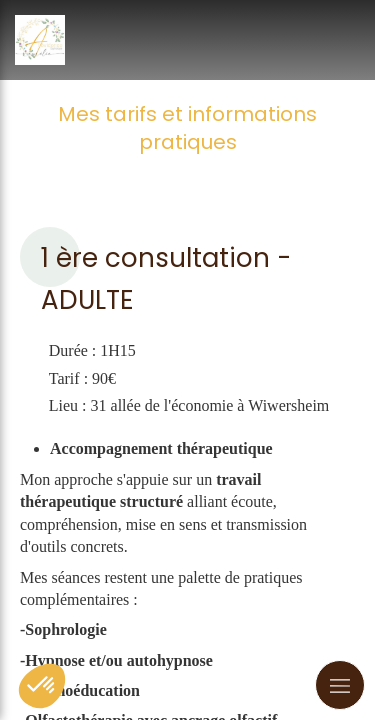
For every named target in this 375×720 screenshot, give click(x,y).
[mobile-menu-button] (340, 685)
